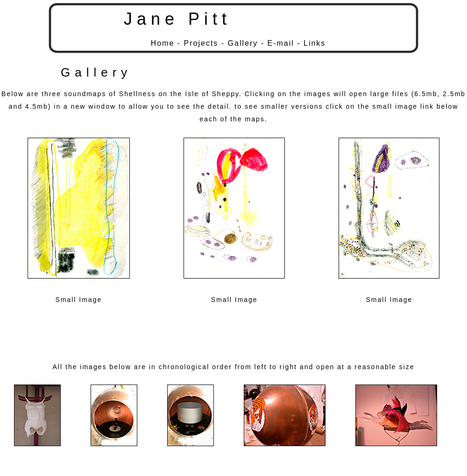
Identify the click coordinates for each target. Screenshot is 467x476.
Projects (201, 43)
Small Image (78, 300)
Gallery (243, 43)
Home (163, 43)
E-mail (280, 43)
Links (315, 43)
